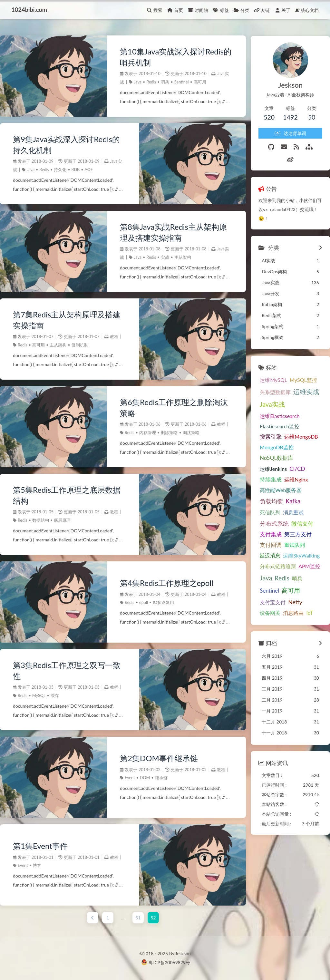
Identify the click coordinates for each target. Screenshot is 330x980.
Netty (294, 589)
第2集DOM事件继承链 (158, 758)
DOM (144, 778)
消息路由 (292, 600)
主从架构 (182, 257)
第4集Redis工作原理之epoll (166, 583)
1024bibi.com (29, 10)
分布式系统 (273, 510)
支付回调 (269, 532)
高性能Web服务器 (279, 477)
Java (137, 82)
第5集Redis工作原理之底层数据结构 (67, 495)
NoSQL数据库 (275, 445)
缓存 (55, 696)
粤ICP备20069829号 (169, 962)
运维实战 (305, 378)
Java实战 (271, 391)
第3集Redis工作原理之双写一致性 (67, 670)
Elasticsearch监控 (278, 413)
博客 (37, 865)
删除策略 (169, 433)
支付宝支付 (271, 589)
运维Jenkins (272, 456)
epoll (143, 602)
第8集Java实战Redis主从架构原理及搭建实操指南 (173, 232)
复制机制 (80, 345)
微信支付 (301, 510)
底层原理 (62, 520)
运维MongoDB (300, 423)
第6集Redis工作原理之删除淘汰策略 (173, 408)
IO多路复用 (163, 602)
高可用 (199, 82)
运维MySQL (272, 367)
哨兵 (164, 82)
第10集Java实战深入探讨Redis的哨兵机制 (175, 57)
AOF (89, 170)
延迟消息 (268, 543)
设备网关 (268, 600)
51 (137, 918)
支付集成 (269, 521)
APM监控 (308, 553)
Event (129, 778)
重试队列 (293, 532)
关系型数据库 (274, 379)
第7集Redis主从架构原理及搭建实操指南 (67, 320)
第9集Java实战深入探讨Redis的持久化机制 (66, 145)
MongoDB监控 (275, 434)
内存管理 (147, 433)
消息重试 (292, 499)
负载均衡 (270, 488)
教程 (114, 337)
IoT (308, 600)
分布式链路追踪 (276, 553)
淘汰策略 (190, 433)
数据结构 (41, 520)
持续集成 (269, 466)
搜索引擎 (269, 423)
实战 (164, 257)
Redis (150, 82)
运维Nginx (294, 466)
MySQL (39, 696)
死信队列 (268, 499)
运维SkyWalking (300, 543)
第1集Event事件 (40, 846)
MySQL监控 (302, 367)
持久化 (60, 170)
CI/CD (296, 456)
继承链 (160, 778)
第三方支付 (296, 521)
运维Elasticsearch (278, 403)
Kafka (291, 488)
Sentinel (181, 82)
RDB (76, 170)
